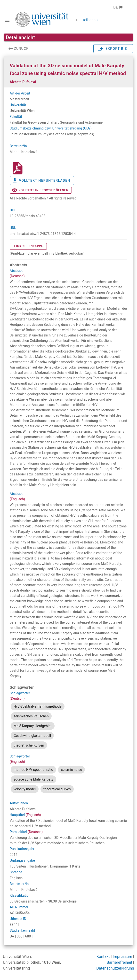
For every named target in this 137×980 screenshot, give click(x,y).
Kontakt (103, 957)
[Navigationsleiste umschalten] (7, 20)
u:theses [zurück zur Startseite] (90, 20)
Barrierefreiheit (119, 962)
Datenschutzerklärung (115, 968)
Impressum (123, 957)
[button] (118, 7)
